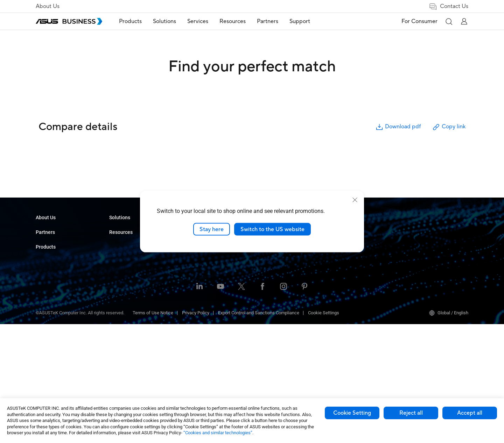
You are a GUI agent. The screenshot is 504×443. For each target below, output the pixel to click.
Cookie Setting (352, 413)
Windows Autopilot (422, 261)
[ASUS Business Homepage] (69, 21)
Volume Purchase (274, 287)
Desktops (119, 240)
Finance (191, 319)
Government (195, 330)
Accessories (122, 366)
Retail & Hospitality (201, 261)
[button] (449, 21)
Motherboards (123, 292)
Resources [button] (233, 21)
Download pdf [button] (398, 127)
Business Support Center (354, 277)
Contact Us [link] (449, 6)
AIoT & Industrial (126, 313)
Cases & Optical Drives (132, 334)
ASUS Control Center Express (432, 250)
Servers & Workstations (132, 282)
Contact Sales (270, 298)
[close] (355, 200)
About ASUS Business (57, 229)
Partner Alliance (51, 266)
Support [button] (300, 21)
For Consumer (419, 21)
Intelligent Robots (127, 355)
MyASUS (412, 229)
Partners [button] (268, 21)
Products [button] (130, 21)
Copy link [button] (449, 127)
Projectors (119, 271)
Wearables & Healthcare (133, 345)
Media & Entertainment (205, 309)
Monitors (118, 261)
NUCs (115, 250)
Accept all (470, 413)
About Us (48, 6)
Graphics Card (123, 303)
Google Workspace (202, 351)
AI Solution (193, 340)
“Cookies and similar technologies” (218, 433)
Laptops (117, 229)
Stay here (212, 229)
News (262, 261)
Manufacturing (197, 282)
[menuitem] (130, 22)
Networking (121, 324)
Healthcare (194, 271)
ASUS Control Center (423, 240)
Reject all (411, 413)
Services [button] (198, 21)
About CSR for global (56, 240)
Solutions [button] (164, 21)
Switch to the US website (272, 229)
